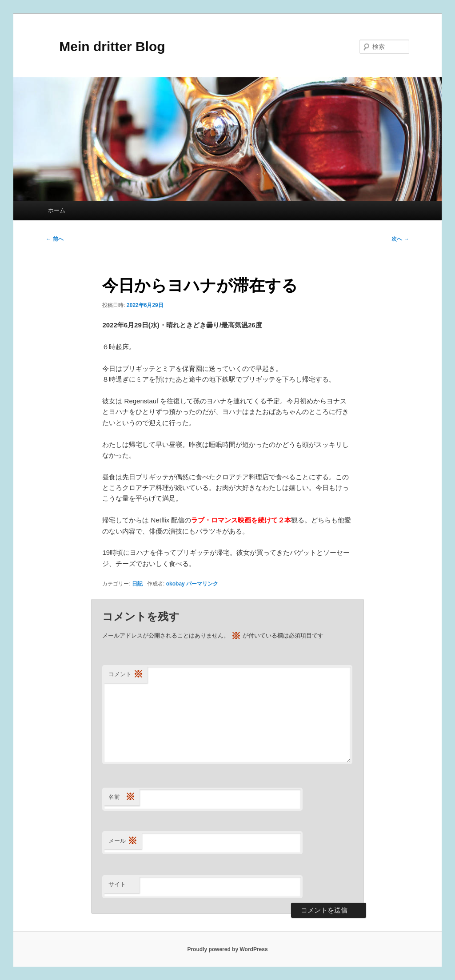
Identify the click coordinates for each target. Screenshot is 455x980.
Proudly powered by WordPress (227, 949)
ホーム (57, 210)
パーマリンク (202, 584)
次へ (400, 239)
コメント (126, 675)
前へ (54, 239)
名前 (122, 797)
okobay (176, 584)
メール (123, 841)
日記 (137, 584)
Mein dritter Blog (105, 46)
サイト (117, 884)
